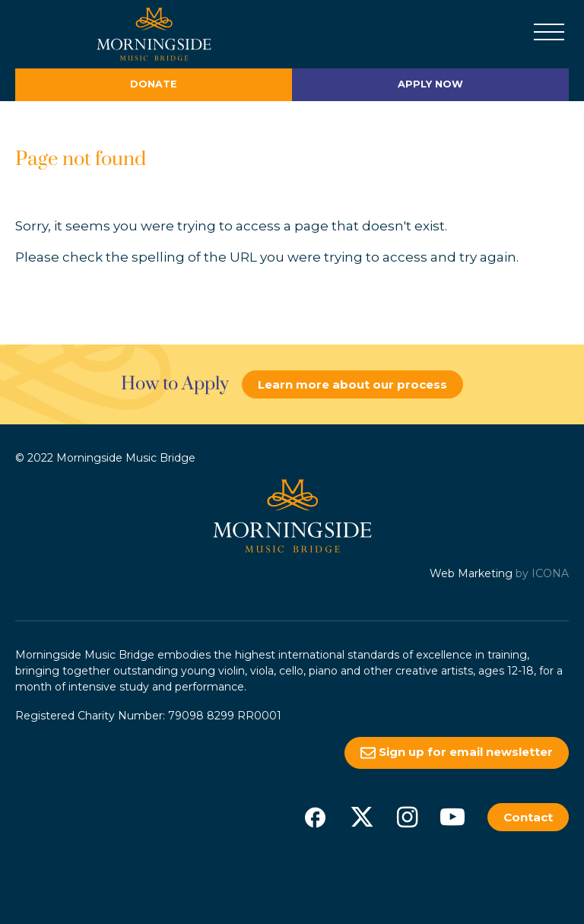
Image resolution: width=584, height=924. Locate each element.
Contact (528, 817)
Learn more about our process (352, 384)
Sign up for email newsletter (457, 753)
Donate (154, 84)
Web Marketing (471, 573)
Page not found (81, 159)
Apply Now (430, 84)
